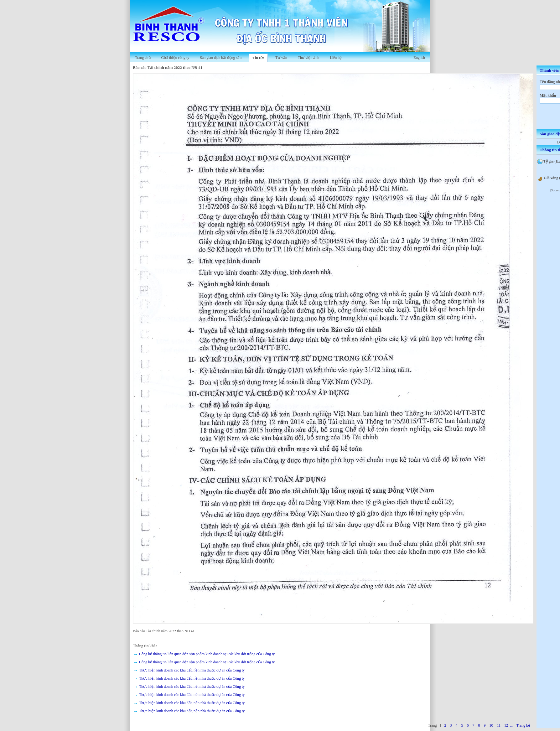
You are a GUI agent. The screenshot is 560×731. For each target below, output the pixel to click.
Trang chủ (143, 58)
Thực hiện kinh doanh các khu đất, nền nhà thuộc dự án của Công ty (192, 670)
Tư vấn (281, 58)
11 (499, 725)
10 (491, 725)
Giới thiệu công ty (175, 58)
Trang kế (523, 725)
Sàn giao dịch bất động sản (221, 58)
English (419, 58)
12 (506, 725)
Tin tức (258, 58)
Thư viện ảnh (309, 58)
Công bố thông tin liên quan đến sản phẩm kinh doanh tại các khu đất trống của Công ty (207, 654)
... (511, 725)
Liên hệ (336, 58)
